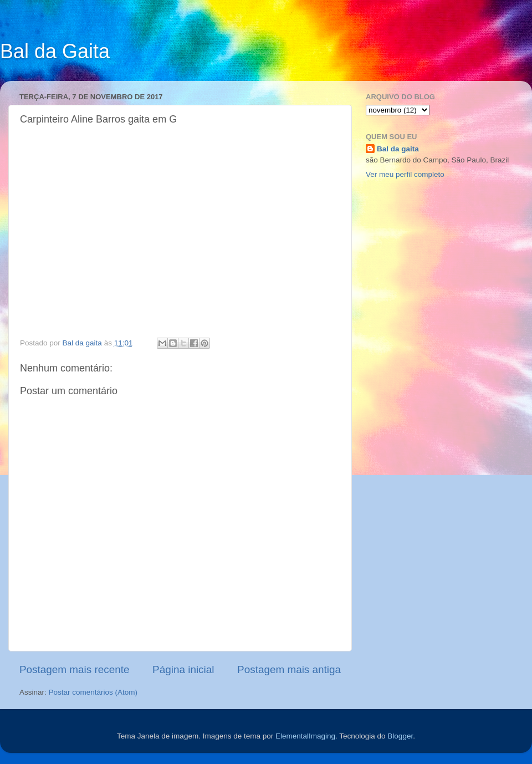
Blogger (400, 736)
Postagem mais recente (74, 669)
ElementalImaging (305, 736)
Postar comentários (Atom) (93, 692)
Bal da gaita (398, 149)
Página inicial (183, 669)
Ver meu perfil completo (405, 174)
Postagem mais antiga (289, 669)
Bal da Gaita (55, 51)
